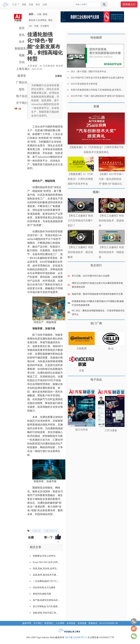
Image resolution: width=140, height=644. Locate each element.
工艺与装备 (111, 430)
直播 (31, 5)
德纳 (45, 14)
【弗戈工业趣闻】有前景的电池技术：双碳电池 (111, 221)
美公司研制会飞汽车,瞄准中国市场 (47, 606)
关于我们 (22, 103)
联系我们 (49, 623)
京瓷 (36, 26)
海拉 (50, 20)
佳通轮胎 (36, 531)
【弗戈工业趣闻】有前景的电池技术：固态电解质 (80, 252)
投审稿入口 (129, 4)
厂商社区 (22, 82)
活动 (22, 62)
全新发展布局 (51, 531)
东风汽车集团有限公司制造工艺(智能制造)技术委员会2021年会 (101, 90)
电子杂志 (22, 96)
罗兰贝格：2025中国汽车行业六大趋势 (91, 276)
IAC (31, 26)
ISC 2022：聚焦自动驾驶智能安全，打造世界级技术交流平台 (98, 313)
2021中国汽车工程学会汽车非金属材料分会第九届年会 (97, 78)
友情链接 (82, 623)
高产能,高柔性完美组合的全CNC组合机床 (47, 600)
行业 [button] (15, 5)
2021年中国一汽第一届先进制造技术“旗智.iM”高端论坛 (98, 96)
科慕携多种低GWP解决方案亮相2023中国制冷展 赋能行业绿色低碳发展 (98, 303)
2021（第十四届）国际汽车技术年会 (88, 72)
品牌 (45, 5)
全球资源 (71, 623)
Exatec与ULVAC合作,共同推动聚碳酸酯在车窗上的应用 (47, 562)
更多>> (71, 105)
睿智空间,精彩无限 (42, 594)
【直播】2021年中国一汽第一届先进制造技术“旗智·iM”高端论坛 (111, 179)
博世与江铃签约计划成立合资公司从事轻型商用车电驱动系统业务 (97, 285)
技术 (22, 42)
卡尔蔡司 (45, 26)
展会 (38, 5)
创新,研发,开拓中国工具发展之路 (47, 613)
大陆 (39, 14)
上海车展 (22, 69)
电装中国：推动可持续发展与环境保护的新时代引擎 (97, 294)
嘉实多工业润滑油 (38, 20)
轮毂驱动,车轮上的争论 (44, 556)
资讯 (22, 35)
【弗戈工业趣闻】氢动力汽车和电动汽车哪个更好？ (80, 221)
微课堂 (22, 76)
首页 (22, 28)
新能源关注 (22, 49)
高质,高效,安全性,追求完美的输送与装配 (47, 569)
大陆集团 (81, 348)
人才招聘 (60, 623)
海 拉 (111, 349)
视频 (24, 5)
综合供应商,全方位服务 (44, 588)
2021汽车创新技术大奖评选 (84, 84)
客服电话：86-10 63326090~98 (103, 623)
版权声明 (27, 623)
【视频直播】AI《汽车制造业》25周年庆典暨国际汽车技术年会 (80, 179)
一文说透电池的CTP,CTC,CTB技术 (47, 581)
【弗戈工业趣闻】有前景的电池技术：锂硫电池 (111, 252)
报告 (22, 89)
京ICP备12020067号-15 (76, 637)
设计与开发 (81, 430)
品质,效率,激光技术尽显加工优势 (47, 575)
